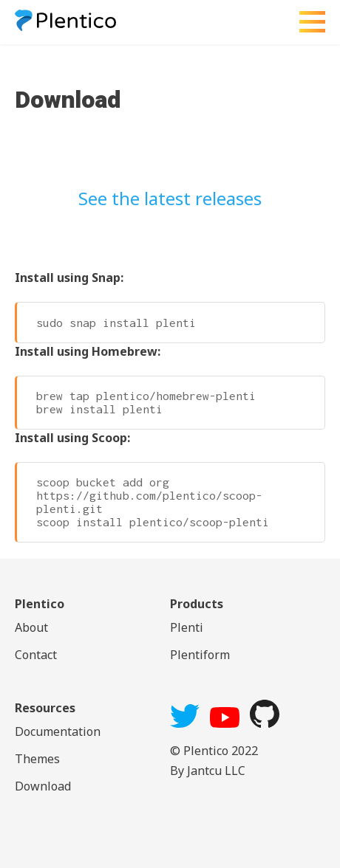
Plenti (187, 627)
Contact (36, 655)
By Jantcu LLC (208, 771)
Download (43, 786)
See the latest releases (170, 198)
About (31, 627)
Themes (37, 759)
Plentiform (200, 655)
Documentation (58, 731)
